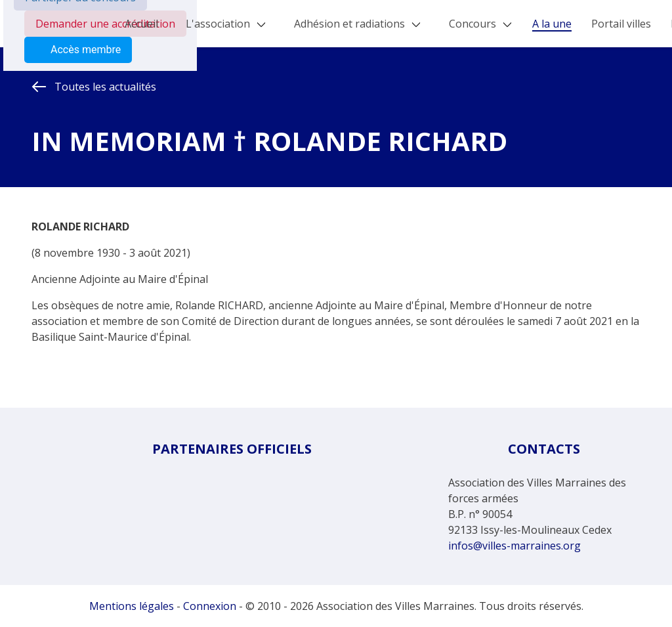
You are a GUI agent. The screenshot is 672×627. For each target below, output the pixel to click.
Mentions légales (132, 606)
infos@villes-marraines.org (514, 546)
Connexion (210, 606)
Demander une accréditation (105, 24)
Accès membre (78, 50)
